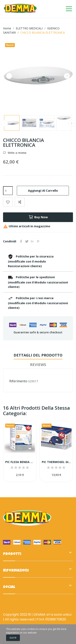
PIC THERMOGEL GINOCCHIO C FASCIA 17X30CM (56, 462)
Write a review (17, 153)
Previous (9, 76)
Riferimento (18, 381)
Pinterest (38, 241)
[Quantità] (8, 191)
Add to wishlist (8, 202)
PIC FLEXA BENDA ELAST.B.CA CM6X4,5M (20, 462)
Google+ (32, 241)
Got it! (13, 638)
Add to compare (20, 202)
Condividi (21, 241)
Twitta (27, 241)
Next (67, 76)
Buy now (38, 217)
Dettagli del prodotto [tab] (38, 355)
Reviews (38, 365)
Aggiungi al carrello (43, 190)
